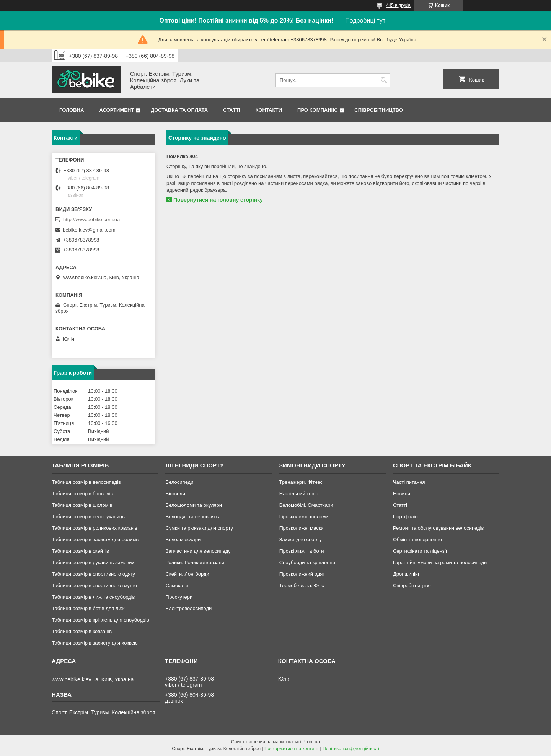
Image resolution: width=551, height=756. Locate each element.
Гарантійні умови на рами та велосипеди (440, 563)
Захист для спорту (301, 540)
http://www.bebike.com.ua (91, 220)
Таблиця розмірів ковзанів (82, 631)
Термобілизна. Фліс (302, 585)
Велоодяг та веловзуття (193, 517)
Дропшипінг (406, 574)
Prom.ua (311, 742)
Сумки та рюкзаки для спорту (199, 528)
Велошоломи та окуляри (194, 505)
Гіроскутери (179, 597)
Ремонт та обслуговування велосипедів (438, 528)
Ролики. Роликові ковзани (195, 563)
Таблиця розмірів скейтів (80, 551)
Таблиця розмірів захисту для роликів (95, 540)
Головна (72, 110)
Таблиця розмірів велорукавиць (88, 517)
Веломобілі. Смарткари (306, 505)
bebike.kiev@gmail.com (89, 230)
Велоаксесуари (183, 540)
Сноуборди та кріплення (307, 563)
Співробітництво (379, 110)
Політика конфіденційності (351, 749)
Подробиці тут (365, 20)
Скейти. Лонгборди (187, 574)
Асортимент (117, 110)
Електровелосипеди (188, 608)
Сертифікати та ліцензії (420, 551)
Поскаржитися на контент (292, 749)
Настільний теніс (299, 494)
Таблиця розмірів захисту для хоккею (95, 643)
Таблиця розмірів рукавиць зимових (93, 563)
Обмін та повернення (417, 540)
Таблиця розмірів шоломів (82, 505)
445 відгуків (398, 5)
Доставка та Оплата (179, 110)
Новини (402, 494)
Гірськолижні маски (302, 528)
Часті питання (409, 482)
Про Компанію (318, 110)
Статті (231, 110)
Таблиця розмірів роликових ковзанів (94, 528)
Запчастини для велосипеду (198, 551)
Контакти (269, 110)
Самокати (177, 585)
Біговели (175, 494)
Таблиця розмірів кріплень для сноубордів (100, 620)
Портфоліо (405, 517)
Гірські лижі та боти (302, 551)
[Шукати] (384, 80)
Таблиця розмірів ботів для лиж (88, 608)
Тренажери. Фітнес (301, 482)
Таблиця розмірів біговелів (82, 494)
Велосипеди (179, 482)
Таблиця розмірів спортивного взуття (94, 585)
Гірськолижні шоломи (304, 517)
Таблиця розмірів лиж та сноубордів (93, 597)
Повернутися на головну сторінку (218, 200)
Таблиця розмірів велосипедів (86, 482)
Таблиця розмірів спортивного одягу (93, 574)
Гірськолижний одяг (302, 574)
